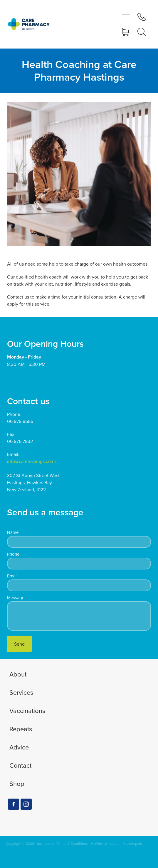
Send (19, 644)
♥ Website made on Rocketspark (116, 843)
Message (16, 598)
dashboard (45, 843)
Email (12, 576)
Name (13, 532)
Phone (13, 554)
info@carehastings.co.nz (32, 461)
